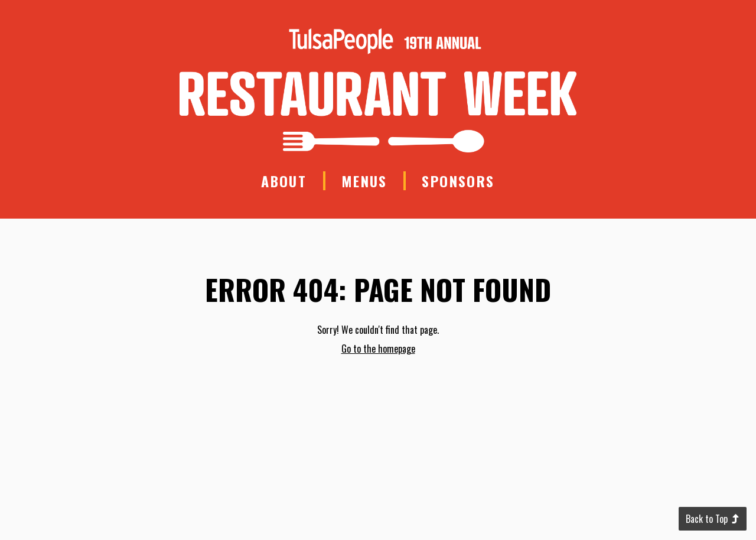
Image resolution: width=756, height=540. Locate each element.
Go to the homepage (378, 349)
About (284, 181)
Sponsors (458, 181)
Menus (364, 181)
